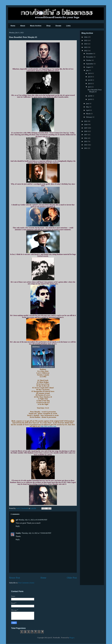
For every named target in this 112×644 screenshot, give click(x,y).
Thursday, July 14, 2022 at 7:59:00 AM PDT (36, 533)
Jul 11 (90, 87)
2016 (86, 138)
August (89, 67)
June (88, 104)
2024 (86, 44)
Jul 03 (90, 99)
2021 (86, 121)
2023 (86, 47)
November (90, 57)
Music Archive (36, 26)
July (88, 70)
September (90, 64)
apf (17, 520)
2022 (86, 51)
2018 (86, 131)
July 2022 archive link (48, 426)
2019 (86, 128)
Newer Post (15, 578)
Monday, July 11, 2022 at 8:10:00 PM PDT (33, 520)
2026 (86, 37)
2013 (86, 148)
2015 (86, 142)
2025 (86, 41)
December (90, 54)
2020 (86, 125)
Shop (48, 26)
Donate (58, 26)
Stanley (18, 533)
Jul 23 (90, 77)
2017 (86, 135)
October (89, 60)
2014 (86, 145)
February (89, 117)
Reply (18, 526)
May (88, 107)
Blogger (72, 638)
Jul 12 (90, 84)
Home (13, 26)
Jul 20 (90, 80)
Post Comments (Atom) (26, 583)
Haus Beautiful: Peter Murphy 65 (95, 91)
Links (68, 26)
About (23, 26)
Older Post (72, 578)
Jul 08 (90, 96)
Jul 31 (90, 73)
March (88, 114)
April (88, 110)
